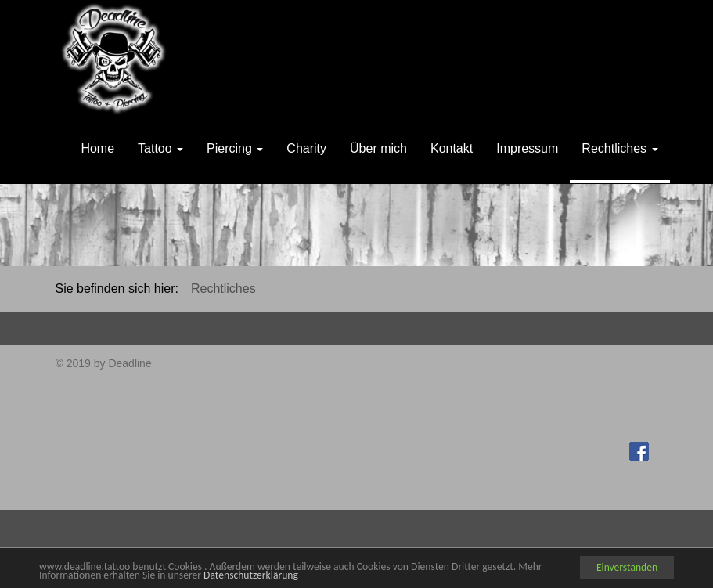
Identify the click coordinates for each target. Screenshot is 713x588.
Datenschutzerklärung (251, 575)
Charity (306, 148)
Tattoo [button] (160, 148)
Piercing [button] (235, 148)
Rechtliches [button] (619, 148)
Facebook (641, 449)
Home (97, 148)
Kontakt (452, 148)
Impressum (527, 148)
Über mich (378, 148)
